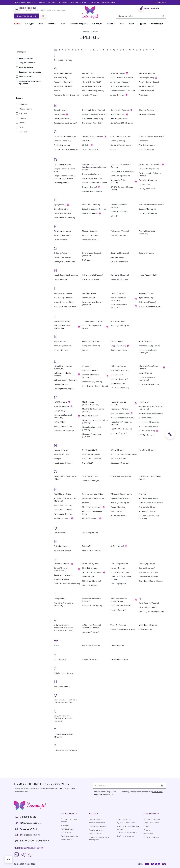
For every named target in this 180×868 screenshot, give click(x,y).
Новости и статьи (78, 2)
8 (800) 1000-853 (28, 8)
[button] (144, 24)
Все (55, 50)
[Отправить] (163, 786)
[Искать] (163, 16)
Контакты (94, 2)
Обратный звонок (26, 16)
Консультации (109, 2)
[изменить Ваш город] (24, 2)
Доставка (63, 2)
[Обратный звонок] (170, 434)
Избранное (159, 2)
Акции (42, 2)
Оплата (52, 2)
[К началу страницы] (9, 859)
